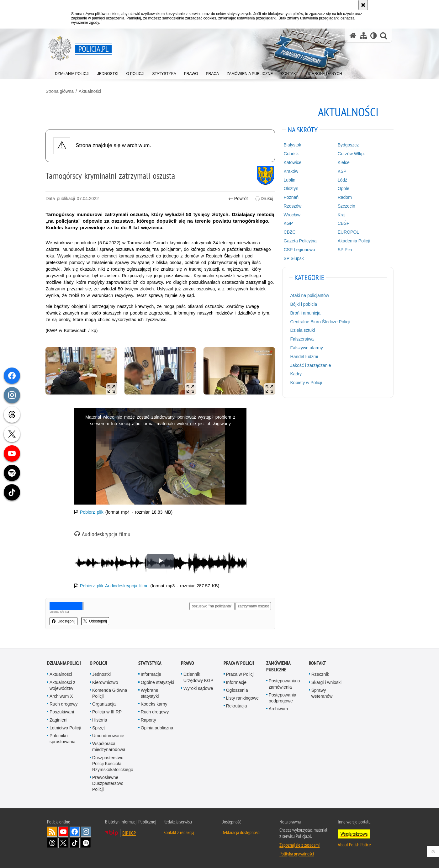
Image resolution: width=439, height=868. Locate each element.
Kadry (296, 374)
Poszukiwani (62, 710)
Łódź (341, 180)
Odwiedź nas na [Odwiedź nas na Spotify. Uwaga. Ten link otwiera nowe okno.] (86, 841)
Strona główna (61, 91)
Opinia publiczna (157, 726)
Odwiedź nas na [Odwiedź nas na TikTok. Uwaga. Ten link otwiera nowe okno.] (75, 841)
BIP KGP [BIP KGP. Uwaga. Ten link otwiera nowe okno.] (129, 831)
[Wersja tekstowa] (374, 36)
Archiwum (278, 707)
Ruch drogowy (64, 702)
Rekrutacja (237, 704)
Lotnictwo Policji (65, 726)
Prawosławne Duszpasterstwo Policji (108, 782)
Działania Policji (64, 662)
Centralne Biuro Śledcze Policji (320, 321)
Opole (343, 188)
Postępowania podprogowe (283, 696)
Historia (100, 718)
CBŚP (343, 223)
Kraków (291, 171)
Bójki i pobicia (303, 304)
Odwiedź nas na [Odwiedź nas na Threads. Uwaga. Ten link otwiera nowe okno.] (52, 841)
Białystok (292, 145)
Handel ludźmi (304, 356)
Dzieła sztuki (302, 330)
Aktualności (91, 91)
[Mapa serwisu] (363, 36)
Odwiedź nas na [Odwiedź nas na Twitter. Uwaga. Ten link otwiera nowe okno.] (63, 841)
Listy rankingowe (242, 696)
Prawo (188, 662)
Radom (344, 197)
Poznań (291, 197)
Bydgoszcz (347, 145)
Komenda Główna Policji (110, 691)
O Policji (98, 662)
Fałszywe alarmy (306, 348)
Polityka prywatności (297, 852)
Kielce (343, 162)
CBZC (289, 232)
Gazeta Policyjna (300, 241)
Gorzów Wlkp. (350, 154)
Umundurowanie (108, 734)
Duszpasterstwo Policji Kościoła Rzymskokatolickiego (113, 762)
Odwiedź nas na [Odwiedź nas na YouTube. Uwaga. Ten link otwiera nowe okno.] (63, 830)
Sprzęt (98, 726)
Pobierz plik (93, 511)
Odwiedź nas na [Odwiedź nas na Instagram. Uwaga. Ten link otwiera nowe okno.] (86, 830)
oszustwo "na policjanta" (212, 605)
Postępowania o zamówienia (284, 682)
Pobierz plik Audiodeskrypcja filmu (115, 584)
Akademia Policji (353, 241)
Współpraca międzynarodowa (109, 745)
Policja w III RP (107, 710)
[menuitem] (72, 72)
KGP (288, 223)
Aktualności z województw (62, 683)
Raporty (148, 718)
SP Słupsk (293, 258)
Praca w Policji (239, 662)
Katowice (292, 162)
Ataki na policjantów (309, 295)
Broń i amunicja (305, 313)
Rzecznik (320, 673)
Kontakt (317, 662)
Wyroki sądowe (198, 686)
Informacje (151, 673)
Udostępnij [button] (65, 620)
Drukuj (264, 199)
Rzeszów (292, 206)
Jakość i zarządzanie (310, 365)
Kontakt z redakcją (179, 830)
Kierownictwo (105, 680)
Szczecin (346, 206)
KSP (341, 171)
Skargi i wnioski (326, 680)
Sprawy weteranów (322, 691)
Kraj (341, 214)
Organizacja (104, 702)
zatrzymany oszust (253, 605)
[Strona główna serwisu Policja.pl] (353, 36)
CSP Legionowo (299, 249)
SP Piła (344, 249)
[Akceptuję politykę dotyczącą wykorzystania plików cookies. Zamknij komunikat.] (363, 5)
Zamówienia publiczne (278, 665)
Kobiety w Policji (306, 383)
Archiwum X (61, 695)
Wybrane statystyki (150, 691)
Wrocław (291, 214)
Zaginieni (58, 718)
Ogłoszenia (237, 688)
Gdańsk (291, 154)
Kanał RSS (52, 830)
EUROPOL (347, 232)
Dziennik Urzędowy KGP (198, 676)
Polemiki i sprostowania (63, 737)
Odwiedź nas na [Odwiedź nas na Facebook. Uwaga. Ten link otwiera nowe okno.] (75, 830)
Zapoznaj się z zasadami (299, 843)
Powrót (238, 199)
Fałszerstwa (301, 339)
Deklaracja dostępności (241, 830)
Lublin (289, 180)
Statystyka (150, 662)
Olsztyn (291, 188)
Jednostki (101, 673)
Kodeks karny (154, 702)
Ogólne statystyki (158, 680)
